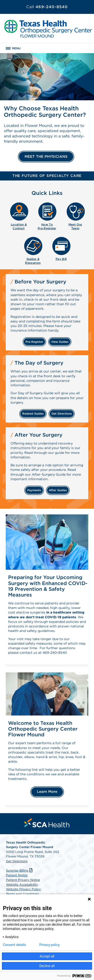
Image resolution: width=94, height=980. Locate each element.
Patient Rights (17, 875)
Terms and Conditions (22, 894)
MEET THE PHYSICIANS (46, 157)
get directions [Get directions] (62, 414)
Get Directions (17, 861)
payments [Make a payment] (34, 490)
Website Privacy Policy (23, 889)
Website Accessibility (22, 885)
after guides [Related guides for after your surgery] (58, 490)
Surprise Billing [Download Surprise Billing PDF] (20, 870)
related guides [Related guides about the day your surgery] (33, 414)
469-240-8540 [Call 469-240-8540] (47, 7)
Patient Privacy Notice (23, 880)
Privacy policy (50, 945)
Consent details (14, 945)
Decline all (47, 966)
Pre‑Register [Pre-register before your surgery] (34, 342)
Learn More (47, 792)
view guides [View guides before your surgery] (60, 342)
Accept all (47, 956)
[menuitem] (19, 215)
